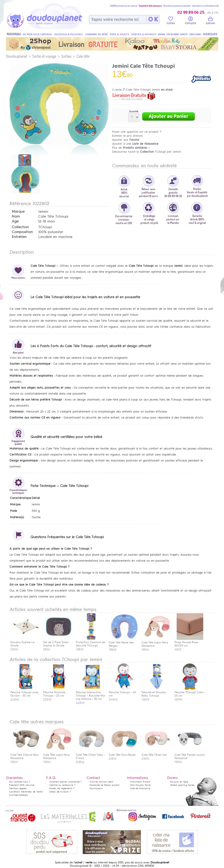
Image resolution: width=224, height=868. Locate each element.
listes (171, 21)
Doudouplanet (17, 56)
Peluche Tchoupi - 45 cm (123, 692)
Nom (16, 216)
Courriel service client (101, 782)
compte (190, 21)
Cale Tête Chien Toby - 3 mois (90, 755)
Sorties (66, 56)
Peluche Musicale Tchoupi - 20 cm (57, 692)
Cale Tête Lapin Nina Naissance (57, 755)
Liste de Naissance (140, 788)
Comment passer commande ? (66, 782)
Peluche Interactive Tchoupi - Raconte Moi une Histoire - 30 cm (91, 694)
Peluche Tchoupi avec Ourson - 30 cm (25, 692)
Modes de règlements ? (62, 788)
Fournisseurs (96, 788)
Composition (22, 232)
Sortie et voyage (44, 56)
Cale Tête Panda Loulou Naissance (190, 755)
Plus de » (131, 148)
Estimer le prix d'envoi (127, 136)
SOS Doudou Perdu (141, 785)
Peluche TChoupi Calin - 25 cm (190, 692)
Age (15, 221)
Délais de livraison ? (60, 792)
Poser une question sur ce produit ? (137, 132)
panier (211, 21)
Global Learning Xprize (182, 785)
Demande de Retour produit (104, 785)
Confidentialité (17, 795)
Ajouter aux (126, 140)
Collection (20, 227)
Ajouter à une (135, 144)
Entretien (19, 237)
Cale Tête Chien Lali (156, 753)
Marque (18, 212)
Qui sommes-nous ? (20, 782)
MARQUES (210, 34)
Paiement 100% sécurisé (22, 785)
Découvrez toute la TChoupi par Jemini (146, 152)
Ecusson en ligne (179, 782)
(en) (26, 795)
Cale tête (83, 56)
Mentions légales (18, 788)
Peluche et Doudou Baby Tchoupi (156, 692)
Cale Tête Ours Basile (123, 753)
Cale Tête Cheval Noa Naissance (25, 755)
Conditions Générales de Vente (26, 792)
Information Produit (140, 782)
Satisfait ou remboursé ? (62, 785)
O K (153, 19)
